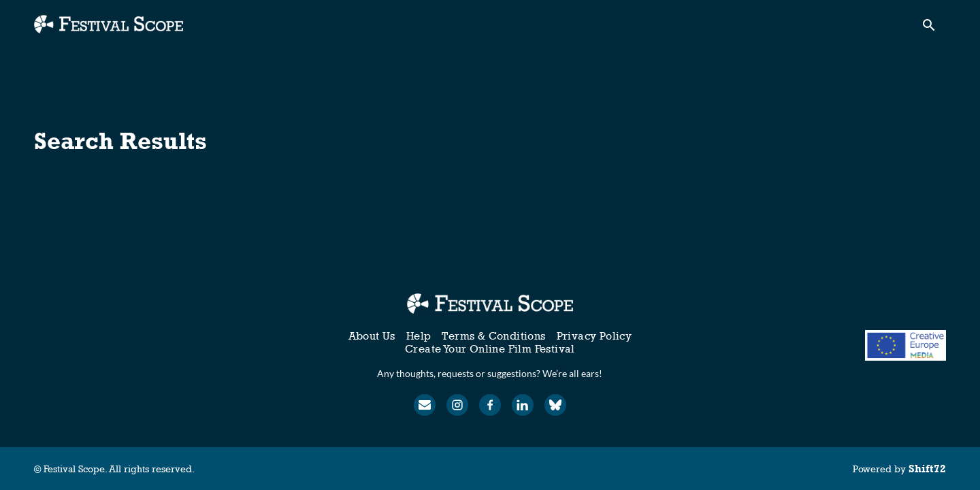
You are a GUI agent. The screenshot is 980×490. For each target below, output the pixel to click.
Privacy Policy (594, 336)
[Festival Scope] (490, 304)
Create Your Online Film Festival (490, 349)
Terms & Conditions (493, 336)
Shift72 (927, 469)
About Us (372, 336)
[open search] (934, 28)
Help (419, 336)
